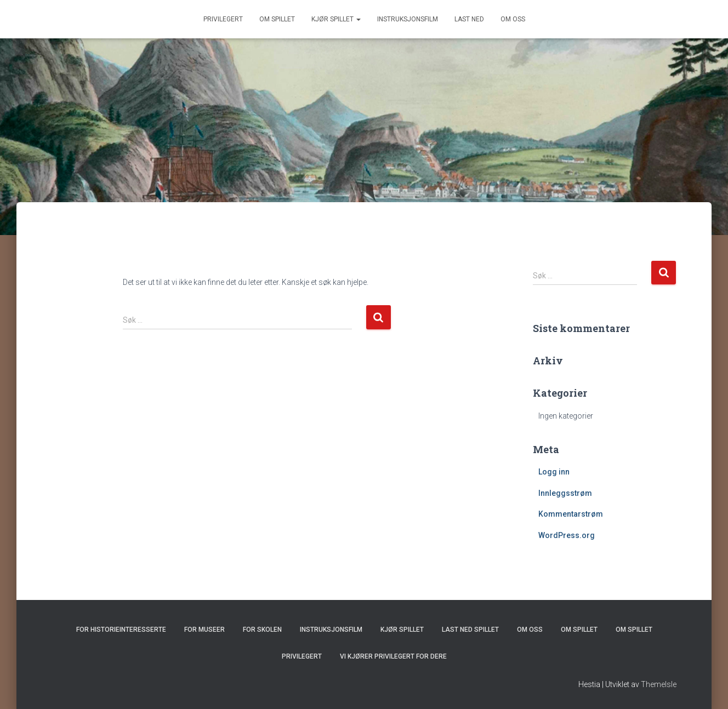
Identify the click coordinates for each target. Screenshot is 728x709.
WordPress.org (567, 535)
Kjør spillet (336, 19)
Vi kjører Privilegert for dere (393, 656)
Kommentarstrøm (571, 514)
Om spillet (277, 19)
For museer (204, 630)
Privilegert (223, 19)
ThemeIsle (659, 684)
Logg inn (554, 472)
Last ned (469, 19)
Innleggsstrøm (565, 493)
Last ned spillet (470, 630)
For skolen (262, 630)
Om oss (513, 19)
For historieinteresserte (121, 630)
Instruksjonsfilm (408, 19)
